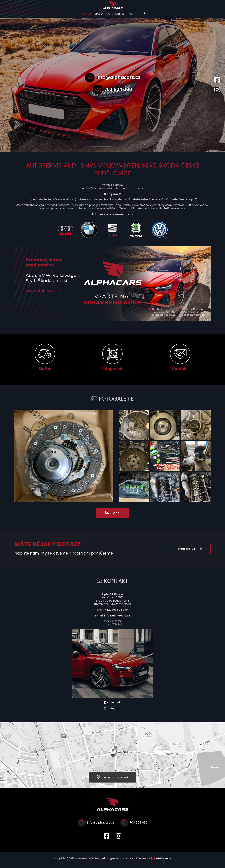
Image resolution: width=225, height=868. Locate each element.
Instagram (114, 712)
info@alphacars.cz (118, 81)
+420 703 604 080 (116, 613)
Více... (117, 517)
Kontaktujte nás (190, 552)
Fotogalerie (116, 17)
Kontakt (134, 17)
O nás (88, 17)
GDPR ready (163, 862)
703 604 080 (118, 93)
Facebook (114, 706)
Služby (99, 17)
